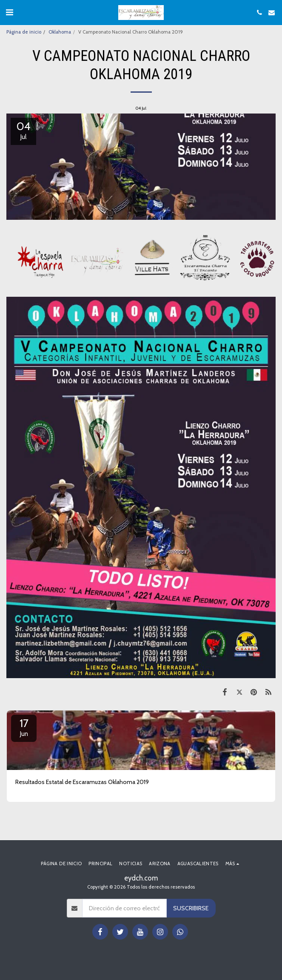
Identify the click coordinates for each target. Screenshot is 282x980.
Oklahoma (60, 32)
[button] (9, 12)
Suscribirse (191, 908)
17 (24, 727)
